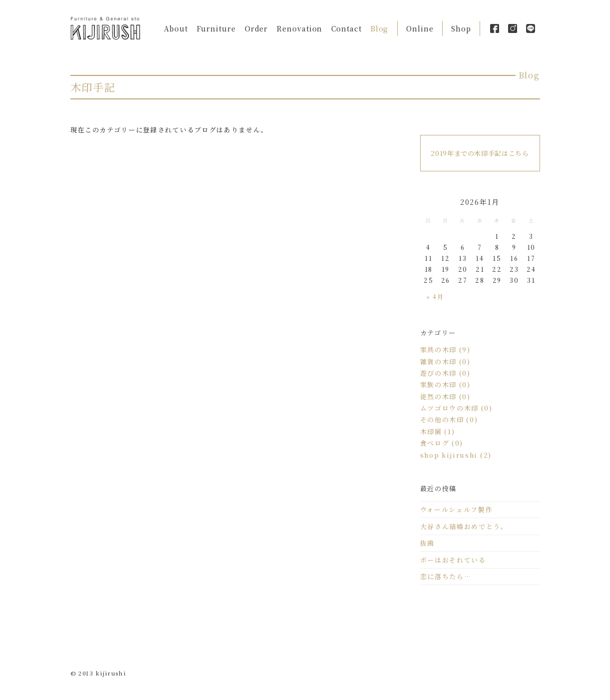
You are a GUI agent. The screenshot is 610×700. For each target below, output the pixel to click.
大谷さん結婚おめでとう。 (464, 526)
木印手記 (93, 87)
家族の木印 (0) (445, 384)
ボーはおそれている (453, 560)
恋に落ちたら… (446, 576)
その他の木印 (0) (449, 419)
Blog (380, 28)
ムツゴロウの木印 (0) (456, 408)
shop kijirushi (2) (456, 455)
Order (257, 28)
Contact (346, 28)
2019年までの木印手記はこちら (480, 153)
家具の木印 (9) (445, 350)
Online (420, 28)
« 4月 (435, 297)
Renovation (300, 28)
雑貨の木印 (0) (445, 361)
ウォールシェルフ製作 (457, 509)
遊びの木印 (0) (445, 373)
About (176, 28)
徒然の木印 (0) (445, 396)
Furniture (216, 28)
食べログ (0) (442, 443)
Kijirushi (105, 28)
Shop (461, 28)
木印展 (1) (438, 431)
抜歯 (427, 543)
